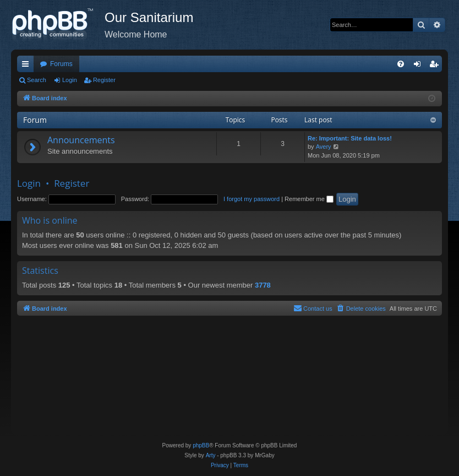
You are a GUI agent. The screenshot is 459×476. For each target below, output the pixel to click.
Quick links (28, 66)
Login (70, 80)
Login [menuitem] (420, 66)
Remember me (309, 199)
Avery (324, 147)
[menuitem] (401, 64)
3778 (263, 285)
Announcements (81, 140)
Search (37, 80)
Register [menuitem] (436, 66)
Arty (211, 455)
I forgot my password (252, 199)
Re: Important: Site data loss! (350, 138)
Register (104, 80)
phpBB (201, 445)
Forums (61, 64)
